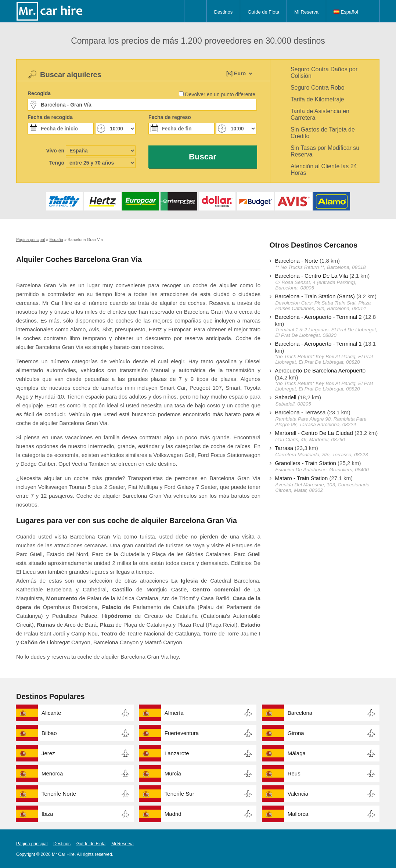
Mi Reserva (306, 12)
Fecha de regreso (170, 117)
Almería (174, 713)
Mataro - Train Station (301, 478)
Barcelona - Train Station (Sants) (315, 296)
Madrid (173, 814)
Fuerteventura (182, 733)
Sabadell (285, 397)
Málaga (297, 753)
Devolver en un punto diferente (220, 94)
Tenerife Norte (59, 794)
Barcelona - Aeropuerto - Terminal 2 (318, 317)
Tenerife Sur (179, 794)
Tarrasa (284, 448)
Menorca (52, 773)
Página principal (32, 844)
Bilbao (49, 733)
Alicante (51, 713)
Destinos (224, 12)
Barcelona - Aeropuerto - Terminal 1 (318, 344)
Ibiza (47, 814)
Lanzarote (177, 753)
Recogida (39, 93)
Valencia (298, 794)
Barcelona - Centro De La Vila (311, 276)
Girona (296, 733)
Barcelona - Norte (296, 261)
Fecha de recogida (50, 117)
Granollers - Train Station (305, 463)
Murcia (173, 773)
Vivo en (55, 151)
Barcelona (300, 713)
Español (346, 12)
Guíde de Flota (263, 12)
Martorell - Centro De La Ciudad (314, 433)
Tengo (57, 163)
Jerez (48, 753)
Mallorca (298, 814)
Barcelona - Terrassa (300, 412)
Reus (294, 773)
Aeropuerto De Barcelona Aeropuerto (320, 370)
